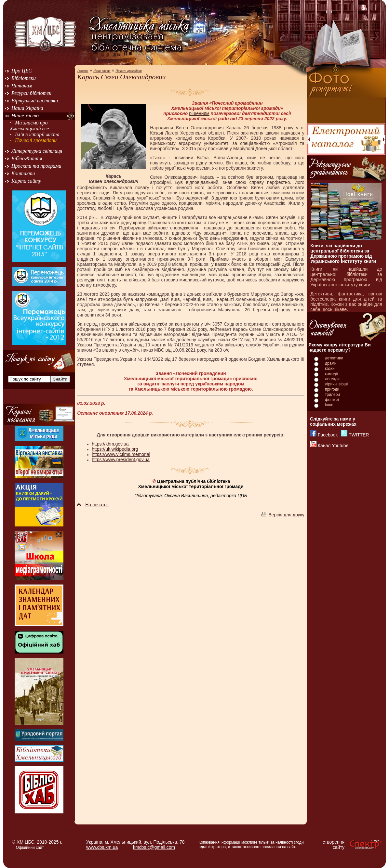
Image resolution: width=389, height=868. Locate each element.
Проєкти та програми (36, 166)
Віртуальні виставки (35, 101)
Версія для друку (283, 515)
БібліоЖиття (27, 158)
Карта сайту (26, 181)
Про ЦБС (22, 71)
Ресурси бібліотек (31, 93)
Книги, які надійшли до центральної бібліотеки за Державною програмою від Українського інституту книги (343, 253)
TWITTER (359, 435)
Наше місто (25, 116)
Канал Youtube (333, 446)
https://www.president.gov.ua (121, 460)
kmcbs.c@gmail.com (154, 847)
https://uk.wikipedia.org (115, 449)
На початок (93, 505)
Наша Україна (27, 108)
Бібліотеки (24, 78)
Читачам (22, 86)
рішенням (199, 113)
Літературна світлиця (37, 151)
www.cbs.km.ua (102, 847)
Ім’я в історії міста (37, 134)
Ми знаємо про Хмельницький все (29, 126)
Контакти (23, 173)
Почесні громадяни (36, 140)
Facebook (328, 435)
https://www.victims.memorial (121, 454)
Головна (83, 71)
